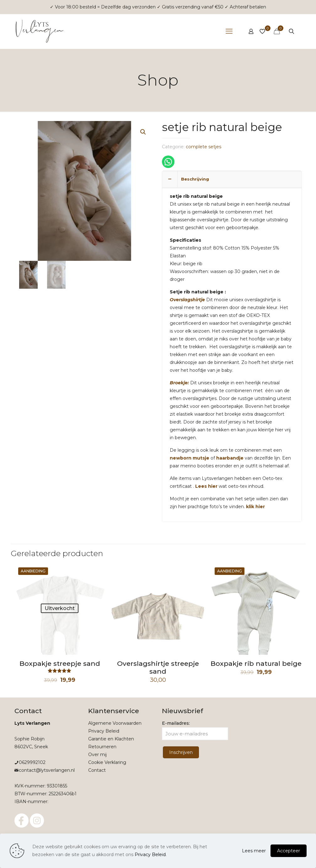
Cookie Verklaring (107, 762)
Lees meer (254, 851)
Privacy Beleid (104, 731)
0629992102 (32, 762)
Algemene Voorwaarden (115, 723)
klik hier (255, 507)
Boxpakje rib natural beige (256, 663)
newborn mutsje (190, 458)
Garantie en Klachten (111, 739)
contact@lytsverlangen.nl (47, 770)
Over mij (97, 755)
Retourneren (102, 747)
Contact (97, 770)
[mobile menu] (229, 31)
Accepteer (289, 851)
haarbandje (229, 458)
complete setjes (204, 147)
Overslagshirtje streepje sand (158, 667)
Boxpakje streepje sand (60, 663)
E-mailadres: (195, 730)
